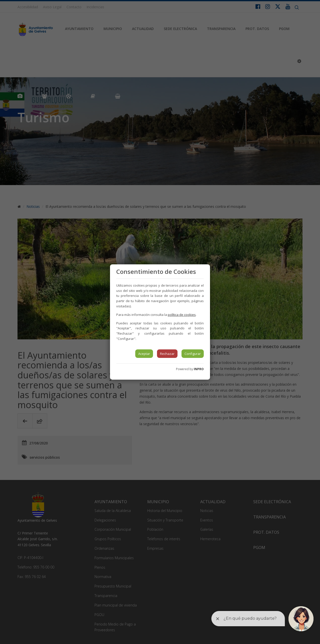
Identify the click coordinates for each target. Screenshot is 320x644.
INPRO (199, 369)
